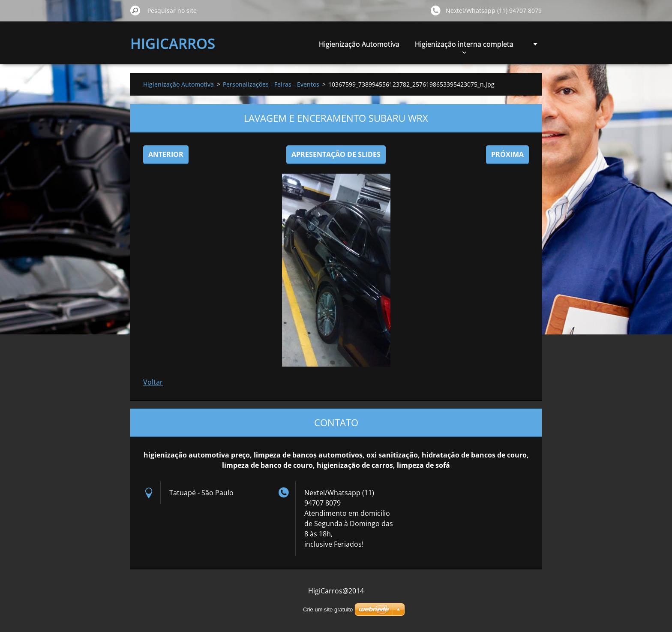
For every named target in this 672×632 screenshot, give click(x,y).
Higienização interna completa (464, 47)
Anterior (166, 154)
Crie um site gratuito (328, 609)
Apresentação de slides (336, 154)
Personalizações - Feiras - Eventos (271, 84)
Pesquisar (135, 10)
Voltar (153, 382)
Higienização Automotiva (359, 44)
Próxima (507, 154)
